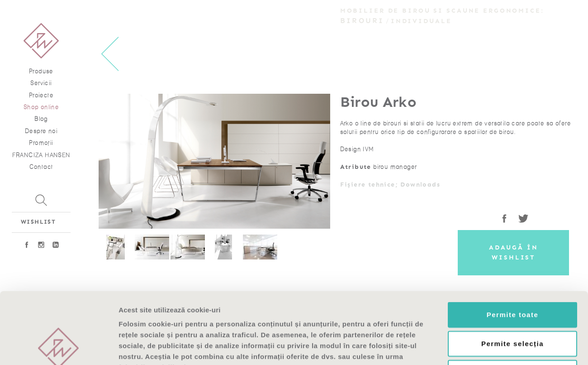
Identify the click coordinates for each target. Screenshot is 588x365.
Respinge (512, 305)
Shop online (41, 107)
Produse (41, 71)
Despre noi (41, 131)
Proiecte (41, 95)
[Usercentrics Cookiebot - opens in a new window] (59, 347)
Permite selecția (512, 276)
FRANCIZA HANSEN (41, 155)
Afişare (452, 347)
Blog (41, 119)
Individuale (421, 21)
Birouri (362, 21)
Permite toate (513, 247)
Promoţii (41, 143)
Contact (41, 167)
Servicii (41, 83)
